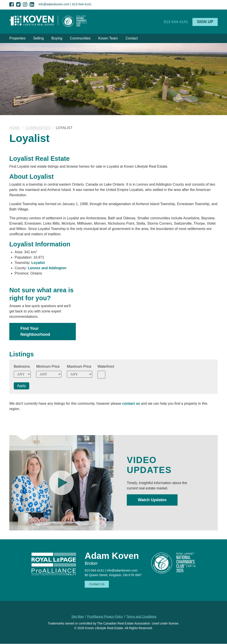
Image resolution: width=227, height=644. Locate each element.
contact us (131, 403)
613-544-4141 (82, 4)
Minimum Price (48, 366)
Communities (80, 38)
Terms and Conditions (142, 617)
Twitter (18, 4)
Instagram (25, 4)
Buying (57, 38)
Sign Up (205, 22)
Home (15, 128)
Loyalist (38, 263)
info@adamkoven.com (54, 4)
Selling (38, 38)
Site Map (77, 617)
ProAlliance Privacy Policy (105, 617)
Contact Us (97, 584)
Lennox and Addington (47, 268)
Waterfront (106, 366)
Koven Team (108, 38)
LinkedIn (32, 4)
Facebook (12, 4)
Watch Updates (152, 500)
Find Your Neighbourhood (35, 331)
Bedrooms (22, 366)
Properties (17, 38)
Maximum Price (79, 366)
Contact (132, 38)
